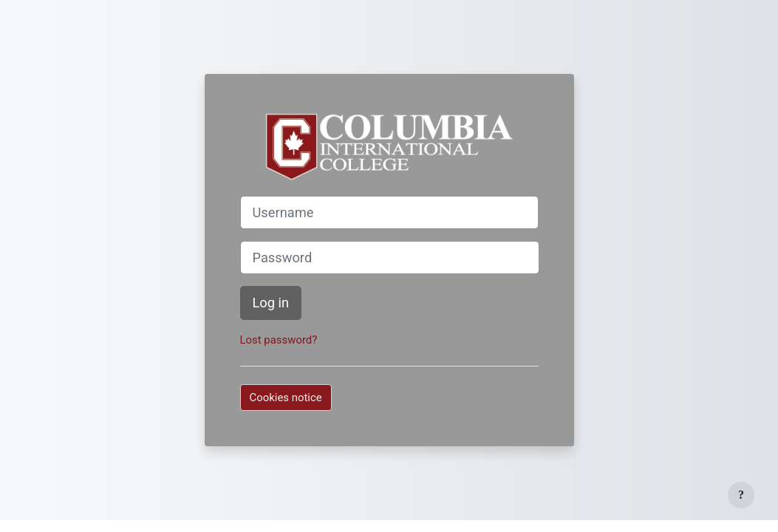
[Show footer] (741, 495)
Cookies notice (286, 398)
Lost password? (279, 340)
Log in (271, 303)
